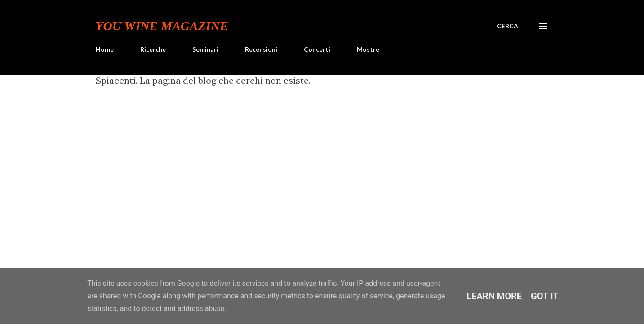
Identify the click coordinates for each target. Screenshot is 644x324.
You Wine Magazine (162, 26)
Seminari (205, 49)
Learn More (494, 296)
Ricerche (153, 49)
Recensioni (261, 49)
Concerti (317, 49)
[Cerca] (508, 26)
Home (105, 49)
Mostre (368, 49)
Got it (545, 296)
